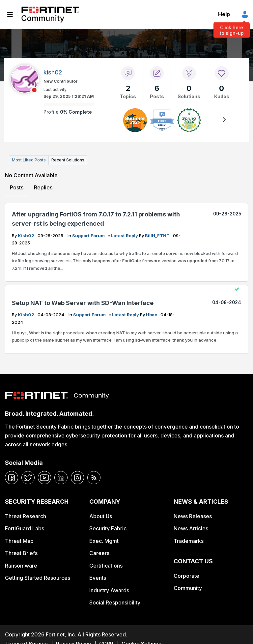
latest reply (125, 235)
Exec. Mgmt (104, 541)
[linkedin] (61, 478)
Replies (43, 187)
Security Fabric (108, 528)
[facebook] (12, 478)
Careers (99, 553)
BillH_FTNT (158, 235)
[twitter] (28, 478)
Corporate (186, 575)
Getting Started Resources (38, 577)
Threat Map (19, 541)
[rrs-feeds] (94, 478)
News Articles (191, 528)
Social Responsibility (115, 602)
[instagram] (77, 478)
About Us (101, 516)
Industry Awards (109, 590)
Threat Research (26, 516)
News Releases (193, 516)
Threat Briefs (21, 553)
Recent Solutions (67, 160)
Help (224, 14)
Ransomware (21, 565)
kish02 (27, 235)
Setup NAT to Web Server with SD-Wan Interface (83, 303)
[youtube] (44, 478)
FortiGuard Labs (25, 528)
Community (188, 588)
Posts (17, 187)
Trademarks (189, 541)
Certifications (106, 565)
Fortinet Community (50, 14)
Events (98, 577)
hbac (152, 315)
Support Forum (89, 235)
